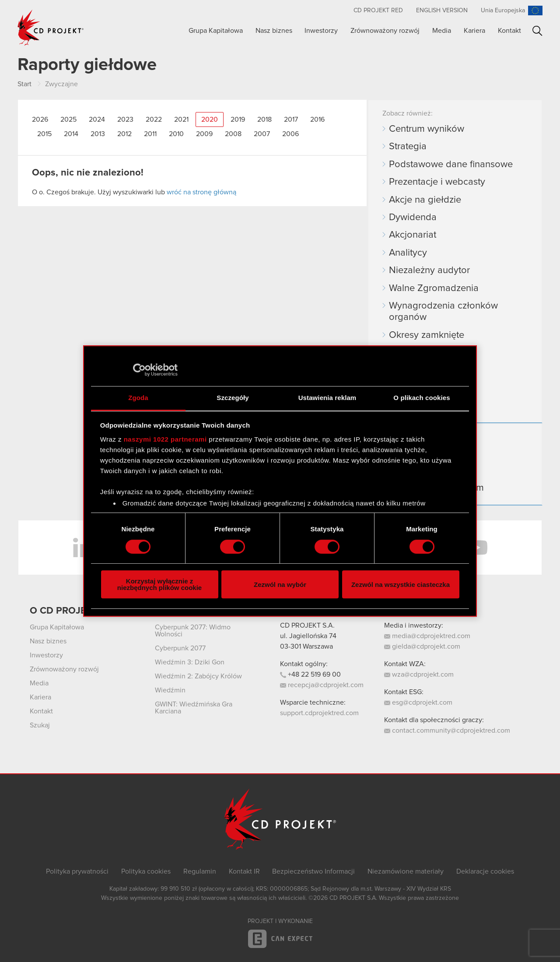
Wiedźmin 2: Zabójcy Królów (198, 676)
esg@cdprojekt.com (418, 702)
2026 (40, 119)
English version (442, 11)
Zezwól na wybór (280, 585)
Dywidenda (413, 218)
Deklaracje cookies (485, 871)
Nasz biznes (274, 31)
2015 (44, 134)
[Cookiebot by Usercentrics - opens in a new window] (139, 370)
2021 (181, 119)
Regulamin (200, 871)
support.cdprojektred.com (319, 713)
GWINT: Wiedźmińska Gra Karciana (194, 708)
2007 (262, 134)
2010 (176, 134)
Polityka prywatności (77, 871)
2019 (238, 119)
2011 (150, 134)
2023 (125, 119)
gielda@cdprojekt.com (422, 646)
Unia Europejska (503, 11)
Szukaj (537, 31)
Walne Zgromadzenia (434, 288)
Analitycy (408, 253)
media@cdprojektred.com (427, 636)
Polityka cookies (146, 871)
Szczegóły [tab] (233, 398)
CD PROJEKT (51, 28)
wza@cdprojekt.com (419, 674)
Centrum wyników (427, 129)
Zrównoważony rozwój (385, 31)
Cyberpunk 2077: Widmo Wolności (193, 631)
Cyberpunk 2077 (180, 648)
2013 (98, 134)
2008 (233, 134)
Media (442, 31)
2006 (290, 134)
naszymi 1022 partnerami (165, 439)
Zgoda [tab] (138, 398)
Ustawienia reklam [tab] (327, 398)
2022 (154, 119)
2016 (317, 119)
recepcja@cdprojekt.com (322, 685)
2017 (291, 119)
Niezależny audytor (429, 270)
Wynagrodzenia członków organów (443, 312)
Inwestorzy (321, 31)
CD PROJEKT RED (378, 11)
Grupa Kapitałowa (216, 31)
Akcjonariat (413, 235)
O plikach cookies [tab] (422, 398)
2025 (68, 119)
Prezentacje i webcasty (437, 182)
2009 (204, 134)
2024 (97, 119)
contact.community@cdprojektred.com (447, 730)
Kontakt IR (244, 871)
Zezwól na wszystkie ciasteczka (401, 585)
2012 (124, 134)
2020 (210, 119)
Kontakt (509, 31)
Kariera (474, 31)
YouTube (477, 548)
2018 (264, 119)
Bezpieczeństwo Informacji (313, 871)
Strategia (408, 147)
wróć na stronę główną (201, 192)
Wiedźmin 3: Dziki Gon (190, 662)
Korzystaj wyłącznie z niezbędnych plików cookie (159, 584)
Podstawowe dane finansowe (451, 165)
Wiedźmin (170, 690)
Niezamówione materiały (406, 871)
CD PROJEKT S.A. (307, 625)
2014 (71, 134)
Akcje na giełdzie (425, 200)
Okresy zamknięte (427, 335)
